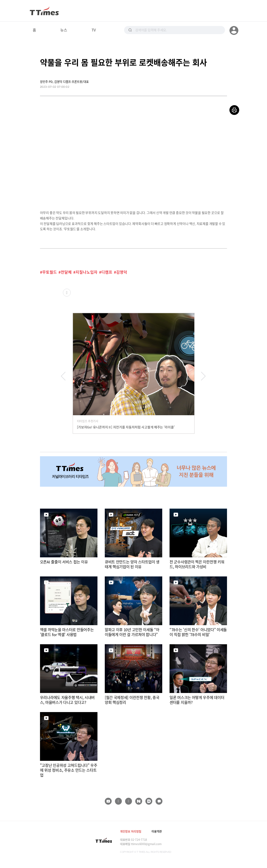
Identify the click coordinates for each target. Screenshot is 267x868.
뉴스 (64, 30)
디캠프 (107, 272)
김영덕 (122, 272)
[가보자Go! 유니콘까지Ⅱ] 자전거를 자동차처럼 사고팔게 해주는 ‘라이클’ (126, 427)
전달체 (66, 272)
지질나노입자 (86, 272)
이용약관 (157, 831)
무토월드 (50, 272)
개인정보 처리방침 (131, 831)
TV (94, 30)
